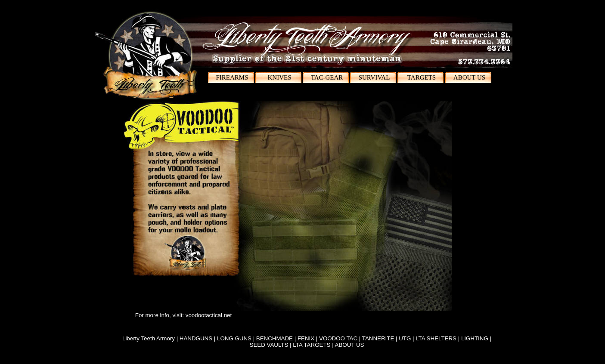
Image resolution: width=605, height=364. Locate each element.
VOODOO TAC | (341, 338)
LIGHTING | (476, 338)
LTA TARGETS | (314, 345)
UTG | (407, 338)
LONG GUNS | (237, 338)
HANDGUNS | (198, 338)
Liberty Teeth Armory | (151, 338)
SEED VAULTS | (271, 345)
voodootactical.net (209, 315)
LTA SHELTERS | (438, 338)
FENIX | (308, 338)
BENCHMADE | (277, 338)
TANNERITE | (380, 338)
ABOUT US (350, 345)
